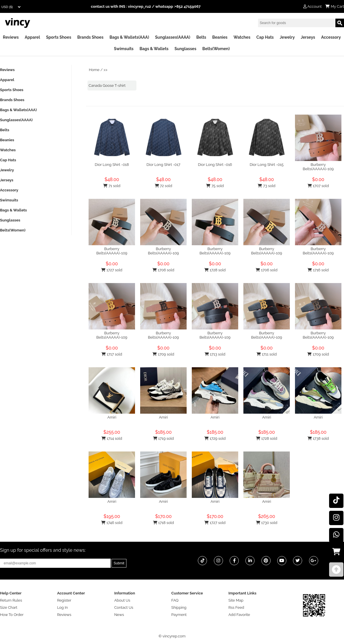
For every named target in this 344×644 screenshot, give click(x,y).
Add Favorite (239, 615)
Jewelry (287, 37)
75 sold (215, 186)
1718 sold (164, 523)
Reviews (11, 37)
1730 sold (267, 523)
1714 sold (112, 438)
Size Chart (9, 607)
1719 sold (164, 438)
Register (64, 600)
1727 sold (112, 270)
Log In (62, 607)
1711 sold (267, 354)
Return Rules (11, 600)
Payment (179, 615)
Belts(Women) (216, 49)
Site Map (236, 600)
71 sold (112, 186)
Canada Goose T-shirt (107, 86)
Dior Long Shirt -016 (215, 165)
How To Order (12, 615)
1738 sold (318, 438)
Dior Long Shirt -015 (267, 165)
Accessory (331, 37)
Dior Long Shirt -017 (163, 165)
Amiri (112, 417)
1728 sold (215, 270)
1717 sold (112, 354)
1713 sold (215, 354)
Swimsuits (124, 49)
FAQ (175, 600)
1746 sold (112, 523)
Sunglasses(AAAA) (173, 37)
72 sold (164, 186)
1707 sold (318, 186)
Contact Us (124, 607)
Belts (201, 37)
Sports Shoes (59, 37)
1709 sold (163, 354)
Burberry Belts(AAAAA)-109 (318, 167)
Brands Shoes (90, 37)
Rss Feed (236, 607)
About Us (122, 600)
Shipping (179, 607)
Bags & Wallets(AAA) (129, 37)
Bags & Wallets (154, 49)
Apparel (32, 37)
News (119, 615)
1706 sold (163, 270)
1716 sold (318, 270)
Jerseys (308, 37)
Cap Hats (265, 37)
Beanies (220, 37)
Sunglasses (185, 49)
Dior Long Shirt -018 (112, 165)
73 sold (266, 186)
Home (94, 70)
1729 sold (215, 438)
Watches (242, 37)
